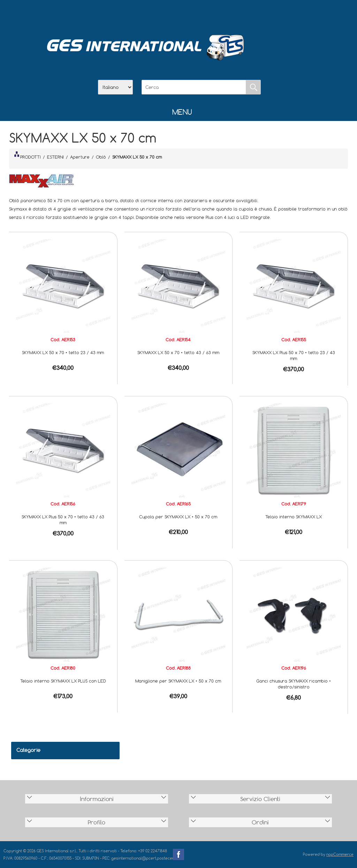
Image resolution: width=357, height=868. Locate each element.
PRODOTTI (28, 155)
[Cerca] (194, 87)
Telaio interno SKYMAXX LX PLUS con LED (63, 681)
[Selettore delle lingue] (115, 87)
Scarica (178, 14)
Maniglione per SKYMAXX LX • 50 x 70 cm (178, 681)
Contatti (197, 14)
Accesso (215, 14)
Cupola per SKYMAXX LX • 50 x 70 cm (178, 517)
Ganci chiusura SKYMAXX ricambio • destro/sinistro (294, 684)
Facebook (178, 854)
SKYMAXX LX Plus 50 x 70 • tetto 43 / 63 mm (63, 520)
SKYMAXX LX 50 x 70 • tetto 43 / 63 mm (178, 352)
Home (142, 14)
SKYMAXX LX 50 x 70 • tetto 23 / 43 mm (63, 352)
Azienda (160, 14)
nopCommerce (340, 854)
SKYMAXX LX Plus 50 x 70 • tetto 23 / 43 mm (294, 355)
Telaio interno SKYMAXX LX (294, 517)
